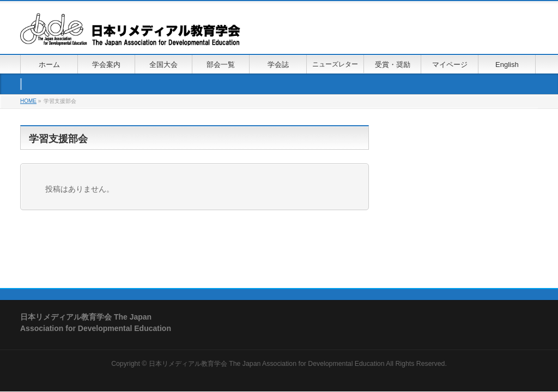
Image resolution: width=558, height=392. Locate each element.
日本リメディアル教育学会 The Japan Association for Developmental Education (267, 364)
